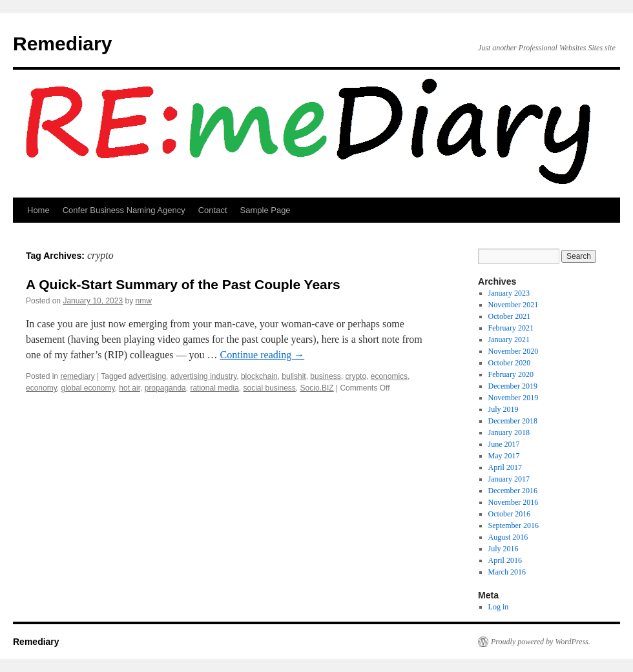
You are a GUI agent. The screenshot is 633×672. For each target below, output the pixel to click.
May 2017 (504, 456)
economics (389, 376)
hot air (130, 388)
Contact (213, 210)
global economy (88, 388)
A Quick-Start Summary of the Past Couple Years (183, 284)
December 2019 (513, 386)
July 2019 (503, 409)
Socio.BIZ (317, 388)
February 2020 (511, 374)
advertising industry (204, 376)
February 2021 (511, 328)
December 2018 (513, 421)
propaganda (165, 388)
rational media (214, 388)
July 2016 (503, 549)
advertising (147, 376)
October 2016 (510, 514)
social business (269, 388)
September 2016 (514, 525)
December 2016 (513, 491)
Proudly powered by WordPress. (541, 642)
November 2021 (514, 305)
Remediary (62, 44)
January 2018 (509, 433)
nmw (144, 301)
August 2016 (508, 537)
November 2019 (514, 398)
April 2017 (505, 467)
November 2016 (514, 502)
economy (41, 388)
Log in (499, 607)
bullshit (294, 376)
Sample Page (265, 210)
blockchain (259, 376)
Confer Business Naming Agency (124, 210)
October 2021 (510, 316)
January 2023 (509, 293)
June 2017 (504, 444)
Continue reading (263, 355)
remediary (77, 376)
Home (38, 210)
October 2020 (510, 363)
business (325, 376)
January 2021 (509, 340)
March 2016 (507, 572)
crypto (356, 376)
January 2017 (509, 479)
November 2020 (514, 351)
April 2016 (505, 560)
